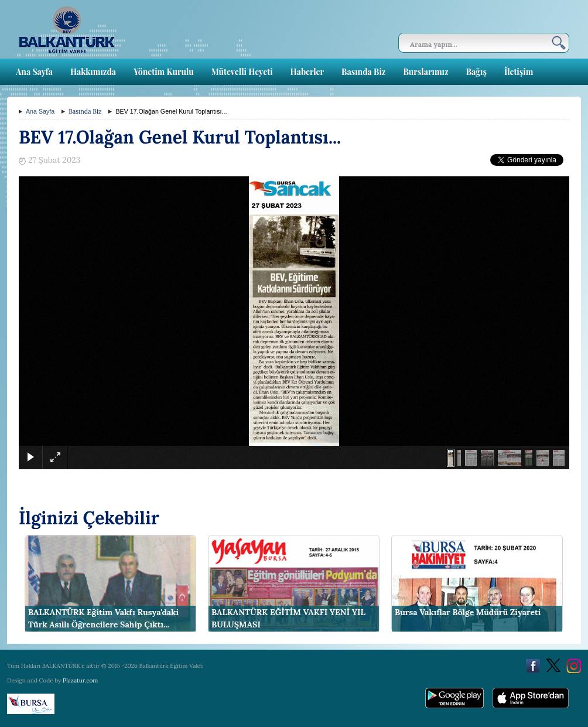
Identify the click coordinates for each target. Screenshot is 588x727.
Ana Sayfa (34, 72)
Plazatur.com (80, 680)
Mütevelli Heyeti (242, 72)
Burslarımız (425, 72)
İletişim (519, 72)
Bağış (476, 72)
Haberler (307, 72)
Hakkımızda (93, 72)
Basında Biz (363, 72)
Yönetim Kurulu (164, 72)
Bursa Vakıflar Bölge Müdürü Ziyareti (468, 612)
